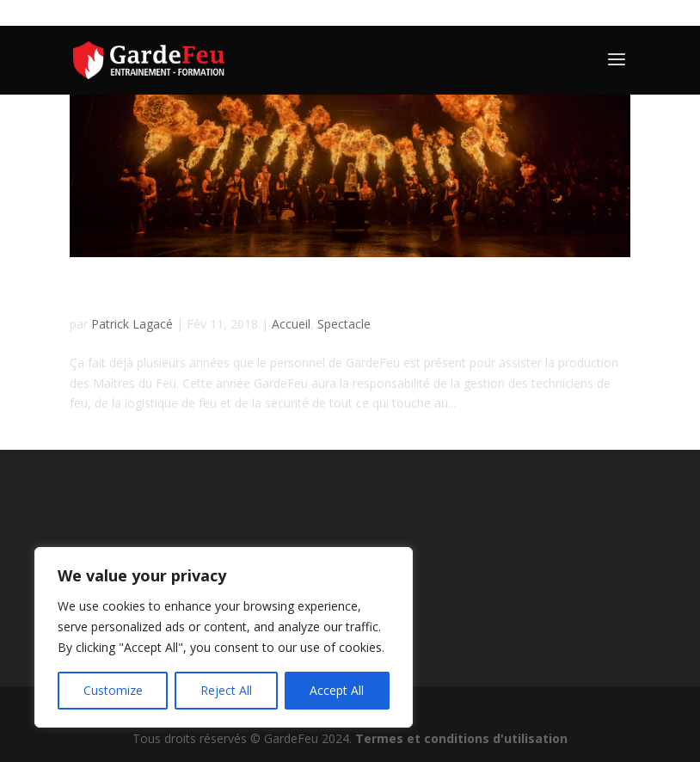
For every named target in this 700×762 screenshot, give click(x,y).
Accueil (291, 324)
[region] (224, 637)
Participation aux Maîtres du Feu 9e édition (290, 294)
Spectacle (344, 324)
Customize (113, 690)
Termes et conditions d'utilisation (461, 738)
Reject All (226, 690)
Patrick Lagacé (132, 324)
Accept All (337, 690)
